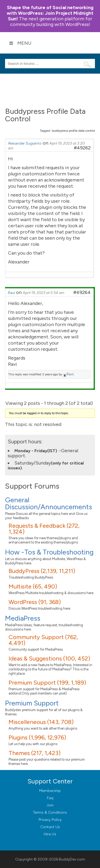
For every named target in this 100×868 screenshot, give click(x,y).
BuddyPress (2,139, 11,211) (42, 571)
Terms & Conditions (50, 812)
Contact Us (50, 827)
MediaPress (23, 618)
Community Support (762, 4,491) (43, 640)
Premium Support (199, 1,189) (47, 683)
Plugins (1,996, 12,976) (37, 737)
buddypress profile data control (73, 131)
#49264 (82, 292)
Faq (50, 798)
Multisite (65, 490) (33, 586)
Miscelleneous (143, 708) (41, 722)
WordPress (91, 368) (35, 602)
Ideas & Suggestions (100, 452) (49, 658)
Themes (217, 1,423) (35, 753)
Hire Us (50, 834)
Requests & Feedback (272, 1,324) (44, 529)
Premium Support (32, 703)
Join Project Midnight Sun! (50, 13)
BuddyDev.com (72, 859)
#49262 (82, 148)
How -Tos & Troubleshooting (49, 552)
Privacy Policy (50, 820)
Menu (20, 43)
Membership (50, 791)
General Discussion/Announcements (49, 503)
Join (50, 805)
